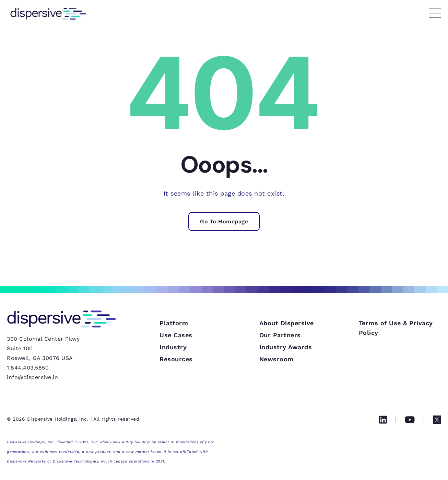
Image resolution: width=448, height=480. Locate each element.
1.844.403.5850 (28, 368)
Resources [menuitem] (176, 392)
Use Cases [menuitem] (176, 368)
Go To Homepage (224, 221)
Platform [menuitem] (174, 356)
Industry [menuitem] (173, 380)
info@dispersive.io (32, 377)
